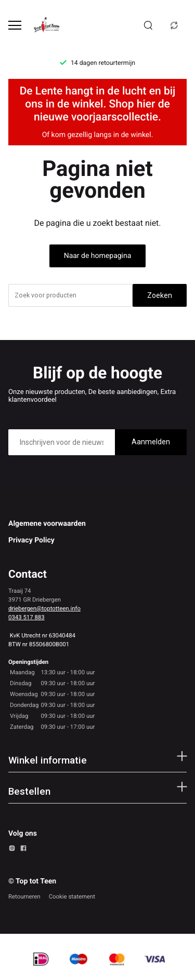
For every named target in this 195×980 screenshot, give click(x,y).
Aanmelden (151, 442)
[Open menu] (15, 25)
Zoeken (160, 295)
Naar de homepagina (98, 256)
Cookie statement (72, 896)
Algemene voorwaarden (47, 524)
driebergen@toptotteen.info (44, 608)
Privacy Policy (31, 540)
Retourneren (24, 896)
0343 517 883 (27, 617)
